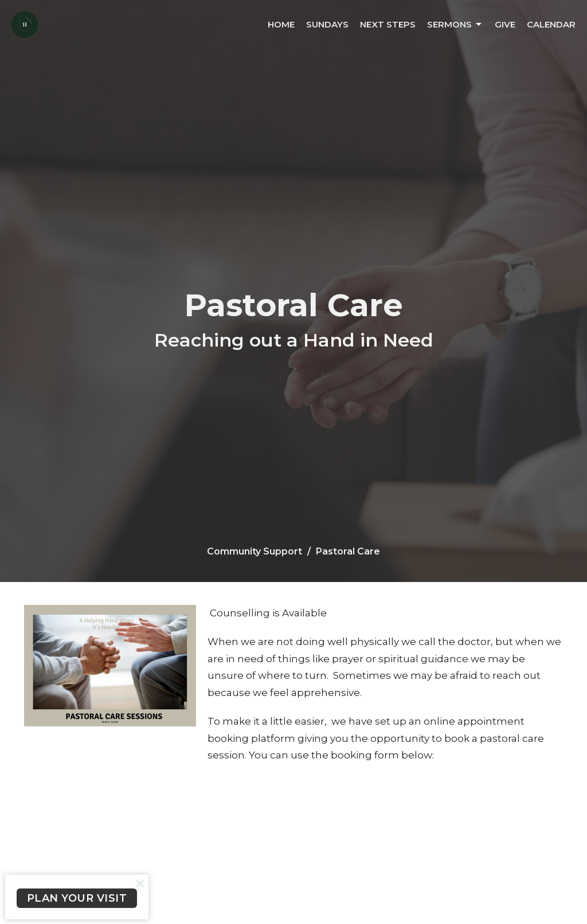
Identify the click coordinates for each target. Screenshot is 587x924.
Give (505, 24)
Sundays (327, 24)
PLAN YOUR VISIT (77, 898)
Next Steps (388, 24)
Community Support (255, 551)
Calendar (551, 24)
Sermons (455, 25)
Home (281, 24)
